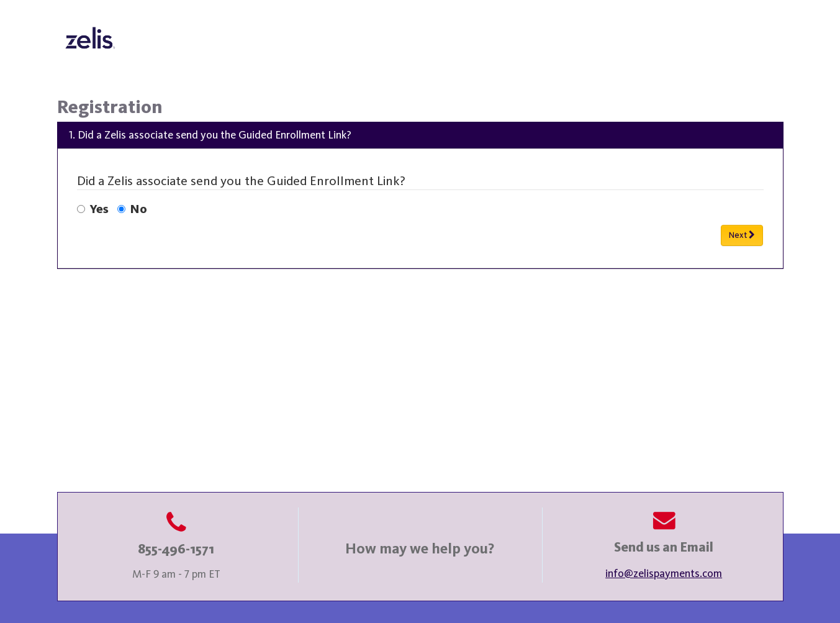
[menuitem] (420, 195)
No (132, 210)
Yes (93, 210)
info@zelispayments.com (664, 574)
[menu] (420, 195)
